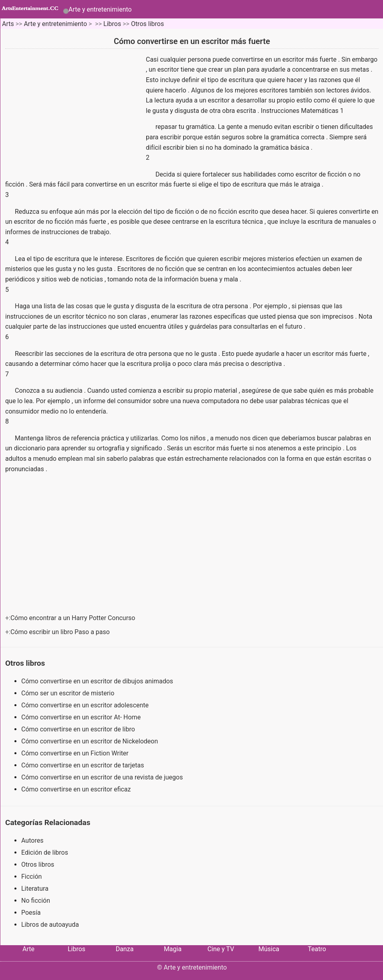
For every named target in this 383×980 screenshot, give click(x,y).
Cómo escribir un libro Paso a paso (61, 632)
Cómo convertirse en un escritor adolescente (86, 705)
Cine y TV (221, 949)
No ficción (36, 901)
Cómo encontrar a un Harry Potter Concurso (74, 618)
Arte (28, 949)
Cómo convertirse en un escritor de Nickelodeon (90, 741)
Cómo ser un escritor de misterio (69, 693)
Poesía (31, 913)
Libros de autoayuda (50, 925)
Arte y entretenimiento (100, 9)
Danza (125, 949)
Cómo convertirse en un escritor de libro (79, 729)
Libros (112, 24)
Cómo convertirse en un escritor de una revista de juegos (103, 777)
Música (269, 949)
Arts (8, 24)
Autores (32, 840)
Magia (173, 949)
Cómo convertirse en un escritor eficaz (77, 789)
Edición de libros (45, 852)
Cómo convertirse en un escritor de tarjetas (83, 765)
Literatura (35, 889)
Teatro (317, 949)
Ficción (31, 877)
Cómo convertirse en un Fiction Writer (76, 753)
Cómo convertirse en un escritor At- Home (82, 717)
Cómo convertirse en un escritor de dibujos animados (98, 681)
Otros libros (147, 24)
